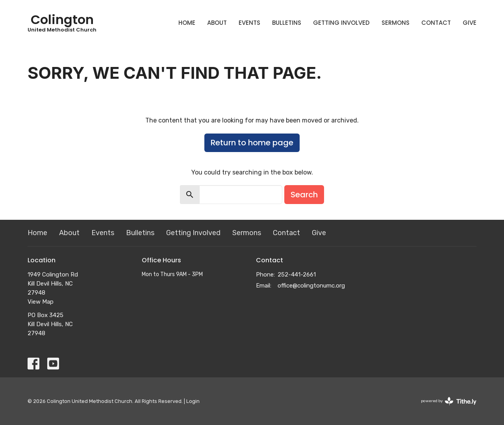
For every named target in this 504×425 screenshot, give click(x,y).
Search (304, 195)
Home (187, 23)
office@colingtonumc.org (311, 286)
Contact (436, 23)
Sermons (396, 23)
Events (249, 23)
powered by (449, 401)
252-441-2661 (297, 275)
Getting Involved (341, 23)
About (217, 23)
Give (470, 23)
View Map (41, 302)
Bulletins (287, 23)
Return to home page (252, 143)
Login (193, 401)
